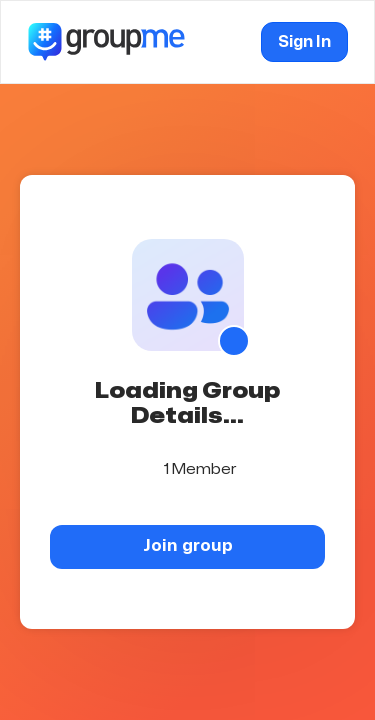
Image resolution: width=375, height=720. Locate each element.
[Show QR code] (234, 341)
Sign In (304, 42)
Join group (188, 545)
